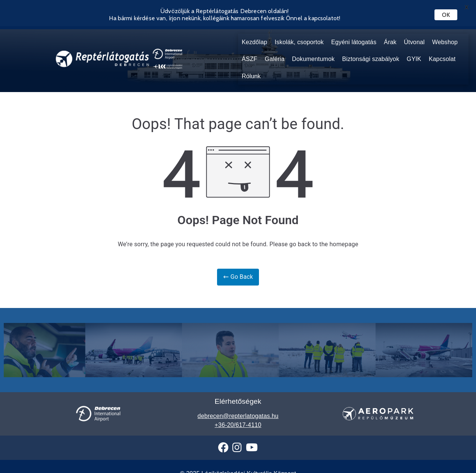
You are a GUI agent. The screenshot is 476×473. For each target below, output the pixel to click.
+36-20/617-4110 (238, 416)
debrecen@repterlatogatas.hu (238, 407)
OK (446, 15)
